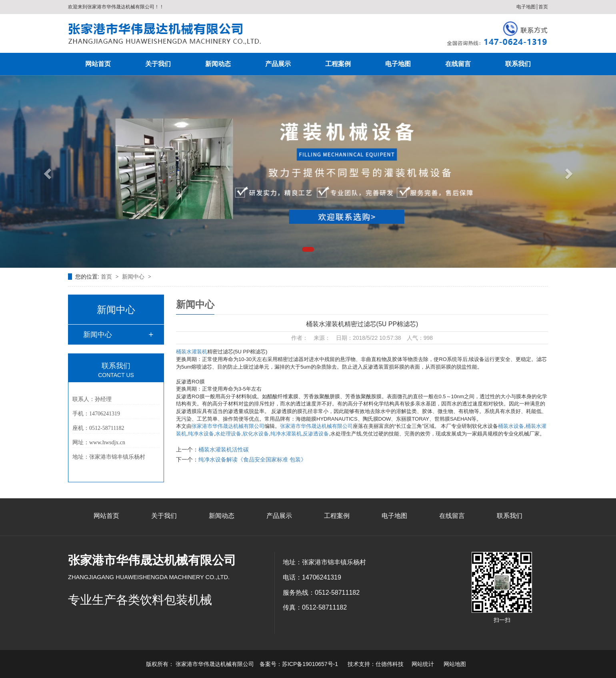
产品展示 (278, 64)
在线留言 (458, 64)
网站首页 (98, 64)
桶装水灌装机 (192, 352)
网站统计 (423, 664)
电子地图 (526, 7)
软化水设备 (256, 434)
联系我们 (518, 64)
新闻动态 (218, 64)
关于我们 (158, 64)
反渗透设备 (316, 434)
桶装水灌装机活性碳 (224, 449)
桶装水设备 (511, 426)
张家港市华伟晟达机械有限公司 (228, 426)
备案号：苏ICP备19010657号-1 (299, 664)
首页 (543, 7)
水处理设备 (228, 434)
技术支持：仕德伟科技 (376, 664)
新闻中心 (134, 277)
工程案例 (338, 64)
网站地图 (455, 664)
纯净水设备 (201, 434)
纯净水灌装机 (286, 434)
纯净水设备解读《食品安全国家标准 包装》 (252, 459)
